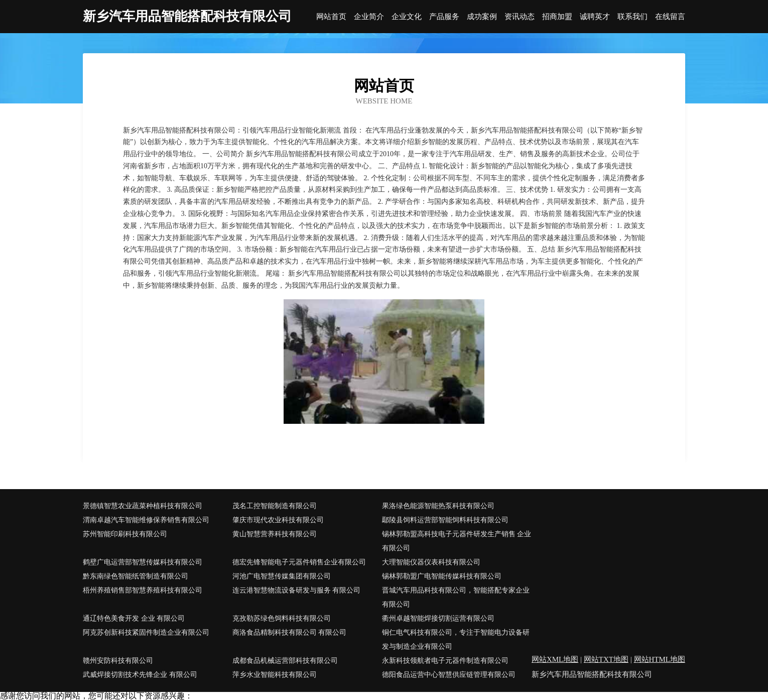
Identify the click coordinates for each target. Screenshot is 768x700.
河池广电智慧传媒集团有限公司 (282, 576)
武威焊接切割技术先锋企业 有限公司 (140, 675)
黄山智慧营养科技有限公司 (275, 534)
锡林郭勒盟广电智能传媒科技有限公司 (442, 576)
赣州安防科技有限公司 (118, 661)
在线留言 (670, 17)
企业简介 (369, 17)
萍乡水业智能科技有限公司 (275, 675)
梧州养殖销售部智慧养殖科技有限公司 (143, 590)
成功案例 (482, 17)
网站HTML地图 (660, 659)
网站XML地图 (555, 659)
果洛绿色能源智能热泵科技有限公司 (438, 506)
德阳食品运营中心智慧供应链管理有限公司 (449, 675)
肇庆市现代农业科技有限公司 (278, 520)
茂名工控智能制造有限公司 (275, 506)
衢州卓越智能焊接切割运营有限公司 (438, 618)
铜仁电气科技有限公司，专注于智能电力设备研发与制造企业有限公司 (456, 639)
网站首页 (331, 17)
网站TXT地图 (606, 659)
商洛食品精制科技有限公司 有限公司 (290, 632)
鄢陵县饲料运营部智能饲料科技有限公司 (445, 520)
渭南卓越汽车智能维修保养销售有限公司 (146, 520)
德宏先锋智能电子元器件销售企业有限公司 (299, 562)
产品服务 (444, 17)
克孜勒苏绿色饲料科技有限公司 (282, 618)
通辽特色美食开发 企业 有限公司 (134, 618)
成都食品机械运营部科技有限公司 (285, 661)
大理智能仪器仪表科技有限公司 (431, 562)
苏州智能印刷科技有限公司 (125, 534)
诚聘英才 (595, 17)
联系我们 (632, 17)
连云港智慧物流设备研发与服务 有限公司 (297, 590)
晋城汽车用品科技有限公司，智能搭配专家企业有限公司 (456, 597)
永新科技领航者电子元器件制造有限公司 (445, 661)
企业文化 (407, 17)
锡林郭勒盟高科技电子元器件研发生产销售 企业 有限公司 (457, 541)
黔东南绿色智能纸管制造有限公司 (136, 576)
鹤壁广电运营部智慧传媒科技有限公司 (143, 562)
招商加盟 (557, 17)
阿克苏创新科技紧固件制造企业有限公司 (146, 632)
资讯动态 (520, 17)
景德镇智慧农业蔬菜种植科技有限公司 (143, 506)
